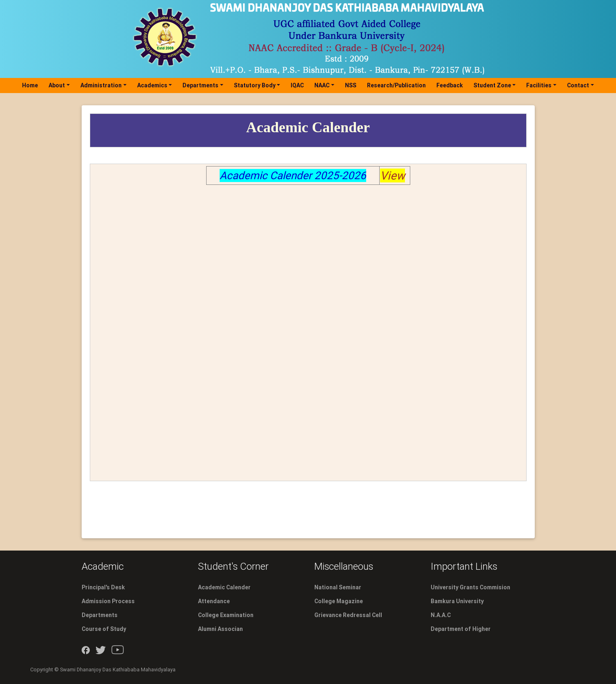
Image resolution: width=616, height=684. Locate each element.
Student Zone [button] (492, 85)
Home (32, 85)
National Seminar (338, 587)
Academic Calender (224, 587)
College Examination (226, 615)
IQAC (297, 85)
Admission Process (108, 601)
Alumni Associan (220, 629)
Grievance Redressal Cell (348, 615)
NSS (351, 85)
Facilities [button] (539, 85)
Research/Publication (396, 85)
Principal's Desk (103, 587)
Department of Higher (461, 629)
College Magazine (339, 601)
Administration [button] (101, 85)
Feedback (450, 85)
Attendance (214, 601)
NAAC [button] (322, 85)
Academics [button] (152, 85)
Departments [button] (200, 85)
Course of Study (104, 629)
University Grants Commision (470, 587)
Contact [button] (578, 85)
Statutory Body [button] (255, 85)
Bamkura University (457, 601)
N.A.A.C (441, 615)
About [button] (57, 85)
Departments (100, 615)
